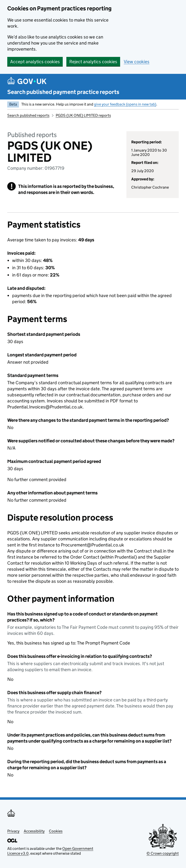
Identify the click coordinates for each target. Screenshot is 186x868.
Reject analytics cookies (93, 62)
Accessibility (34, 831)
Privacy (13, 831)
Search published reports (28, 115)
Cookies (56, 831)
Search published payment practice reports (63, 92)
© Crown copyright (163, 853)
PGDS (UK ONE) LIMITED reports (83, 115)
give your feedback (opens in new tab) (125, 104)
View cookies (137, 62)
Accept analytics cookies (35, 62)
